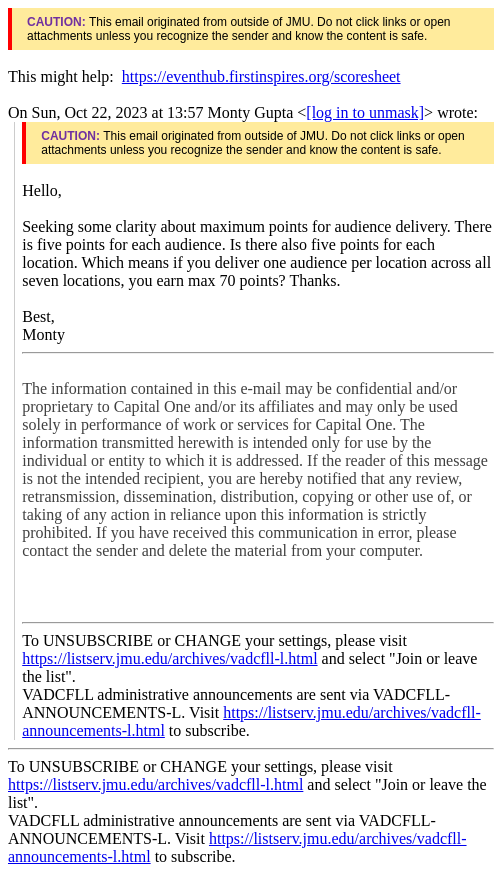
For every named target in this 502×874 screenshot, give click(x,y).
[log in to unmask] (365, 112)
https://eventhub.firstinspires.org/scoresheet (261, 76)
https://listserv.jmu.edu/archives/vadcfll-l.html (169, 658)
